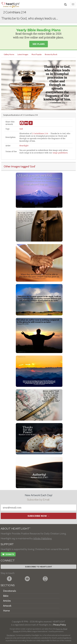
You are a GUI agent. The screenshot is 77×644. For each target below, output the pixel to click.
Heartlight (24, 146)
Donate (8, 555)
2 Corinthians (28, 115)
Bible (6, 596)
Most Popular (37, 54)
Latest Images (23, 54)
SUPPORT (7, 544)
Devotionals (10, 591)
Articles (7, 601)
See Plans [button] (39, 44)
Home (6, 611)
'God (32, 166)
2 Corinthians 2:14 (40, 133)
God (21, 129)
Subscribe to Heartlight (39, 567)
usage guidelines (60, 153)
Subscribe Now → (39, 516)
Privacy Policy (60, 625)
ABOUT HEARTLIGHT (15, 529)
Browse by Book (51, 54)
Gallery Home (9, 54)
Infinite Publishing (43, 538)
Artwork (7, 606)
